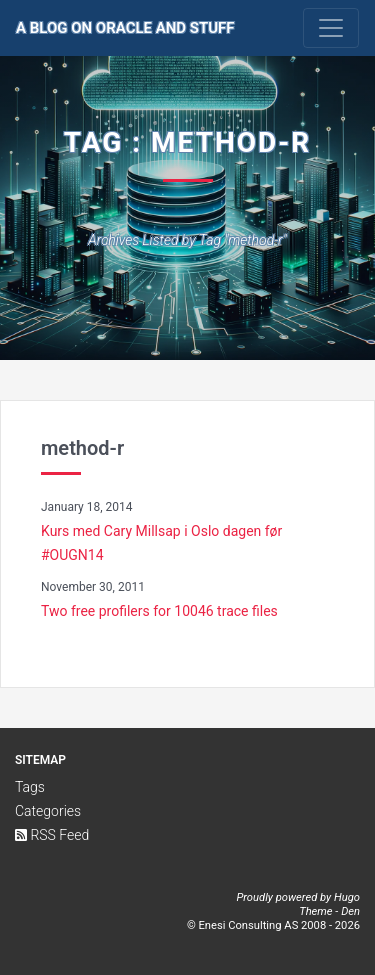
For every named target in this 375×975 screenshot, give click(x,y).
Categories (48, 811)
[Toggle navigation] (331, 28)
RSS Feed (52, 835)
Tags (30, 787)
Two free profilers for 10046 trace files (159, 611)
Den (350, 911)
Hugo (347, 897)
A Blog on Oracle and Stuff (125, 28)
